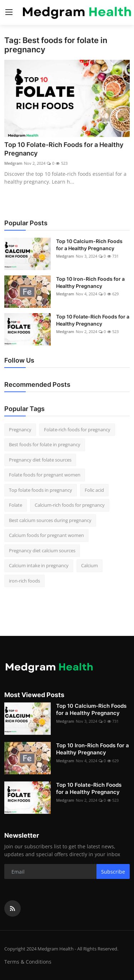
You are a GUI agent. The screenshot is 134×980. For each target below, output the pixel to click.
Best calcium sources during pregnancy (50, 520)
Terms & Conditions (28, 962)
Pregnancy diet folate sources (40, 460)
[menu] (9, 12)
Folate (16, 505)
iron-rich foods (24, 581)
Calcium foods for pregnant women (46, 535)
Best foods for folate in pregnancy (45, 444)
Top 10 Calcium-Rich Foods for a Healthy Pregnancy (89, 245)
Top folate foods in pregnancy (41, 490)
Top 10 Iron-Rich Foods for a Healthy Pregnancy (90, 282)
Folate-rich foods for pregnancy (77, 430)
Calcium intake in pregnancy (39, 565)
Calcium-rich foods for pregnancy (70, 505)
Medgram (13, 163)
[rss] (13, 908)
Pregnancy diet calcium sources (42, 550)
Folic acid (94, 490)
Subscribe (113, 872)
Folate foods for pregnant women (45, 475)
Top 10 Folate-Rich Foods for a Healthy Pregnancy (64, 149)
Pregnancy (20, 430)
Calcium (90, 565)
